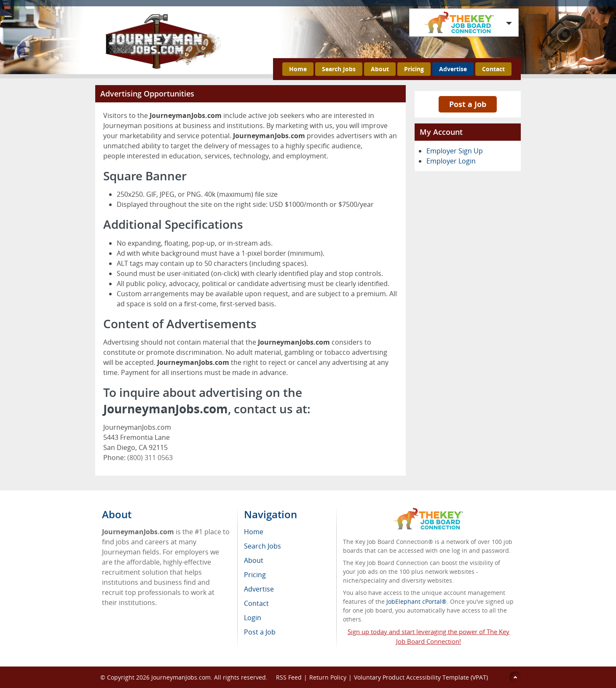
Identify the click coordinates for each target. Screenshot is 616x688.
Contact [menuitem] (256, 603)
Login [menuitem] (253, 618)
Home (298, 69)
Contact (493, 69)
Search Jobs (339, 69)
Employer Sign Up (455, 151)
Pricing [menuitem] (255, 575)
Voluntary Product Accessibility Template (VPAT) (421, 677)
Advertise (453, 69)
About (380, 69)
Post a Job (468, 104)
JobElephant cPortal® (416, 601)
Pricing (414, 69)
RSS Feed (289, 677)
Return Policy (328, 677)
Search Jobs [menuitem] (262, 546)
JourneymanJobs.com (181, 677)
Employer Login (451, 161)
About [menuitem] (254, 560)
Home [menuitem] (254, 532)
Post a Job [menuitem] (260, 632)
